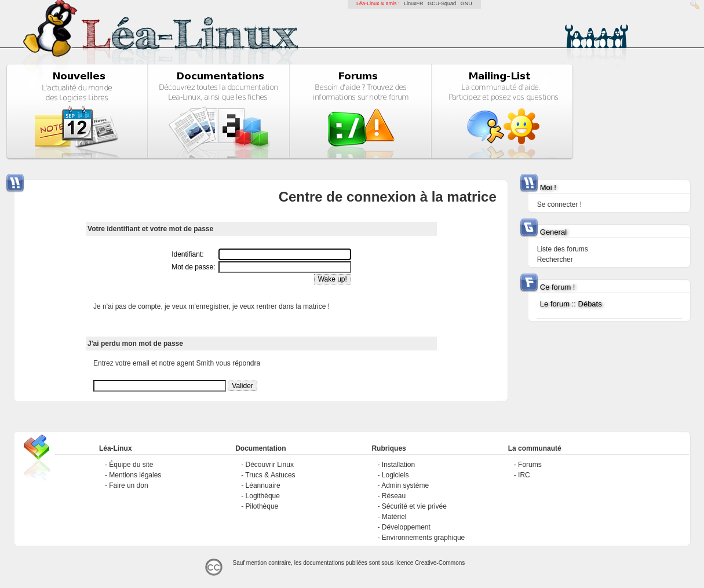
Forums (530, 465)
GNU (466, 3)
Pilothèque (262, 506)
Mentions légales (135, 475)
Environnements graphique (423, 538)
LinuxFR (414, 3)
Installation (398, 465)
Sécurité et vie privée (414, 506)
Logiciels (395, 475)
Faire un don (128, 485)
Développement (406, 527)
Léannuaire (263, 485)
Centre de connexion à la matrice (388, 197)
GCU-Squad (442, 3)
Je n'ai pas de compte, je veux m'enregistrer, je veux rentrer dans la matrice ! (211, 306)
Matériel (394, 517)
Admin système (405, 485)
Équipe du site (131, 465)
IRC (524, 475)
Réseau (394, 496)
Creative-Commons (440, 563)
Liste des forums (563, 249)
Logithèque (263, 496)
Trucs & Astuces (270, 475)
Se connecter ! (559, 204)
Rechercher (555, 260)
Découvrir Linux (270, 465)
